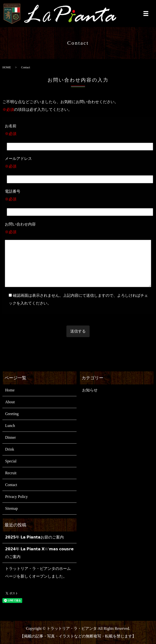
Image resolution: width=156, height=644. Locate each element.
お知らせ (90, 390)
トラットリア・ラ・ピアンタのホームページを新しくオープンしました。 (38, 572)
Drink (10, 449)
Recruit (11, 473)
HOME (7, 67)
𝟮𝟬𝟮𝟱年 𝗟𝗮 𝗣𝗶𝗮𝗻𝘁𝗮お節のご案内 (34, 537)
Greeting (12, 414)
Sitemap (11, 508)
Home (10, 390)
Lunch (10, 426)
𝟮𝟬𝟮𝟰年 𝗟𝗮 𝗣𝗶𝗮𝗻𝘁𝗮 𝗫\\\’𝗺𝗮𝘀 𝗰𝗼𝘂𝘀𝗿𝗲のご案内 (39, 553)
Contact (11, 485)
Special (11, 461)
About (10, 402)
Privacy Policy (16, 497)
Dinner (10, 437)
